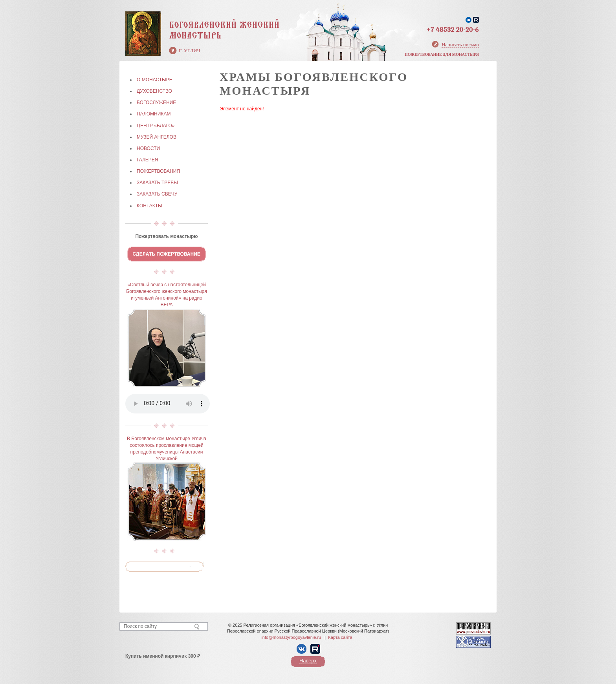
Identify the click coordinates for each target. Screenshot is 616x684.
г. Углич (190, 50)
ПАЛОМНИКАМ (154, 114)
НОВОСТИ (148, 148)
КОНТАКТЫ (149, 206)
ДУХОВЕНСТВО (154, 91)
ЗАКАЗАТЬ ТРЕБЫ (157, 183)
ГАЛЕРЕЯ (148, 160)
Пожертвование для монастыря (442, 55)
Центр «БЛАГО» (156, 126)
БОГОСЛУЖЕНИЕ (156, 102)
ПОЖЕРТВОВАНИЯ (158, 171)
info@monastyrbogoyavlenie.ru (291, 637)
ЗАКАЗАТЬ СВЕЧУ (157, 194)
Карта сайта (340, 637)
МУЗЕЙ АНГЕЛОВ (157, 137)
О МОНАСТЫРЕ (155, 80)
